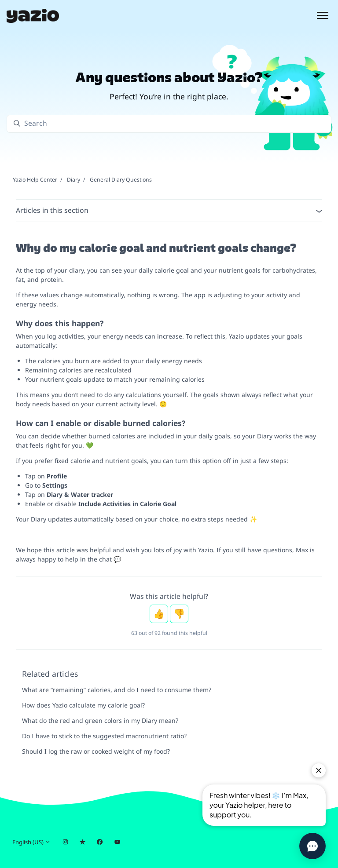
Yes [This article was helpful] (159, 614)
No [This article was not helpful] (179, 614)
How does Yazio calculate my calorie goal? (83, 705)
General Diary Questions (121, 180)
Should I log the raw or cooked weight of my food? (96, 751)
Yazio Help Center (35, 180)
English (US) (31, 842)
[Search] (169, 124)
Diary (73, 180)
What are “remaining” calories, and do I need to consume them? (117, 690)
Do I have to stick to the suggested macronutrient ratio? (104, 736)
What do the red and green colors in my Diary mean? (100, 720)
